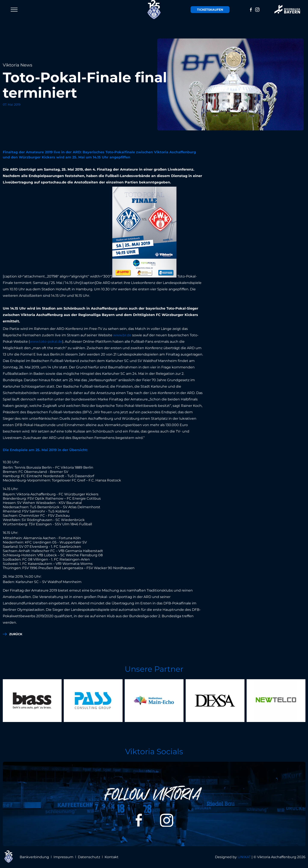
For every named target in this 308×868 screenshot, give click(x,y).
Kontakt (112, 857)
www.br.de (122, 335)
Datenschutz (89, 857)
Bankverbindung (34, 857)
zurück (16, 634)
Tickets (210, 10)
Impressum (63, 857)
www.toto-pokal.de (46, 342)
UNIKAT (244, 857)
